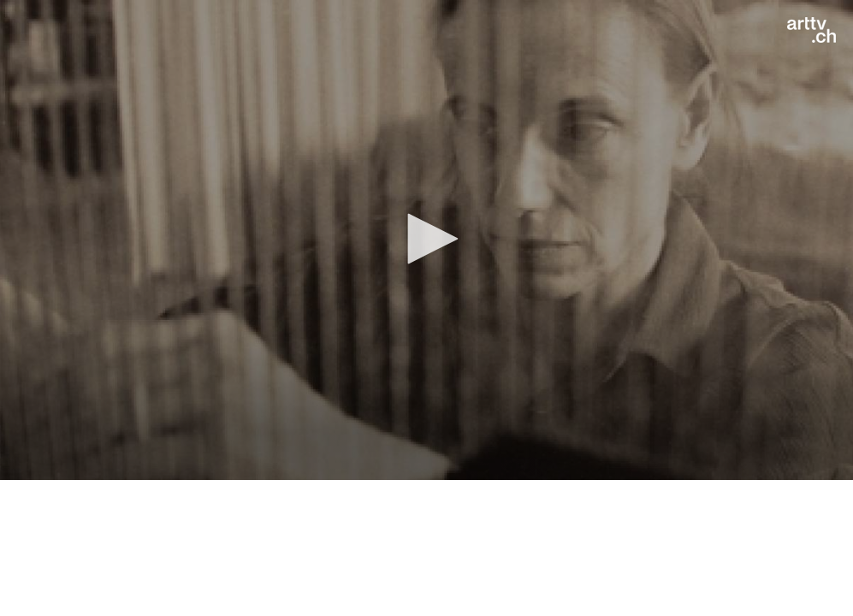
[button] (427, 239)
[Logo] (812, 30)
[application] (426, 240)
